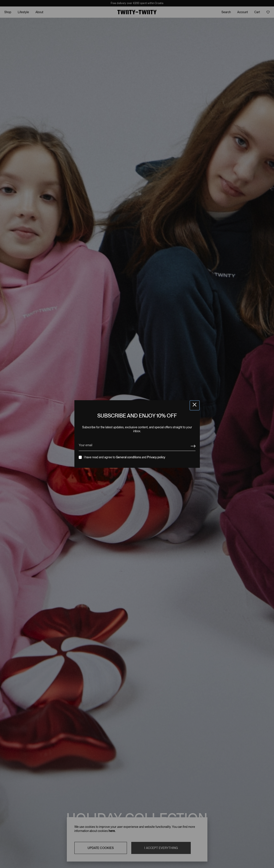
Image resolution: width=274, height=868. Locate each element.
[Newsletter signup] (193, 446)
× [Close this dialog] (195, 405)
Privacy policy (156, 457)
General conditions (128, 457)
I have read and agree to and (125, 457)
